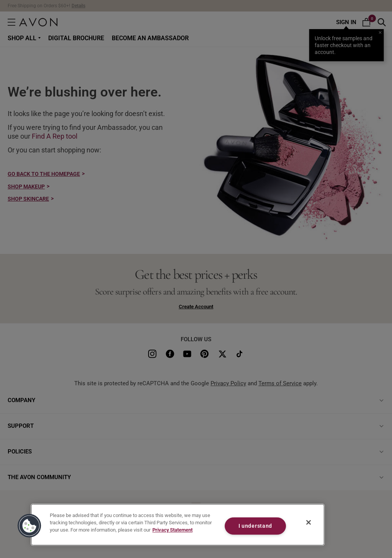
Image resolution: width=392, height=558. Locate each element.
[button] (29, 526)
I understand (256, 526)
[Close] (309, 522)
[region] (178, 525)
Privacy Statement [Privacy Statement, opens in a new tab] (172, 530)
